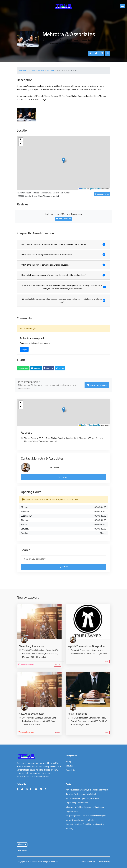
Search (64, 567)
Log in (24, 349)
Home (23, 70)
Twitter (60, 368)
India (21, 844)
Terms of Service (88, 862)
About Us (70, 766)
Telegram (36, 368)
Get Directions (102, 194)
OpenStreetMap (95, 189)
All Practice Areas (37, 70)
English (23, 851)
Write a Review (63, 219)
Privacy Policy (104, 862)
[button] (122, 6)
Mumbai (51, 70)
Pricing (69, 761)
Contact (63, 477)
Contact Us (70, 770)
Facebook (48, 368)
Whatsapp (23, 368)
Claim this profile (97, 385)
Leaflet (83, 189)
